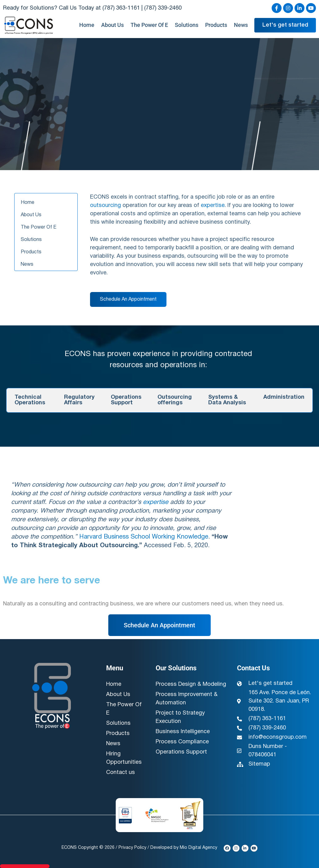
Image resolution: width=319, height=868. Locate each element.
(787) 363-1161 (121, 8)
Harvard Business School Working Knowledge (144, 537)
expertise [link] (213, 206)
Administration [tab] (284, 397)
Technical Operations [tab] (30, 400)
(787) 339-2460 (163, 8)
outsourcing (106, 206)
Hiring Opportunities (124, 758)
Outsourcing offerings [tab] (175, 400)
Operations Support (181, 752)
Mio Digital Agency (198, 848)
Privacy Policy (132, 848)
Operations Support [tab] (126, 400)
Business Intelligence (183, 732)
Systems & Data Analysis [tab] (227, 400)
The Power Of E (149, 25)
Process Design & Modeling (191, 684)
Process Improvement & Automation (187, 699)
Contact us (121, 773)
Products (216, 25)
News (241, 25)
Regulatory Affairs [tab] (79, 400)
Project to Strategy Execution (180, 717)
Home (87, 25)
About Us (112, 25)
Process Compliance (182, 742)
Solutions (187, 25)
